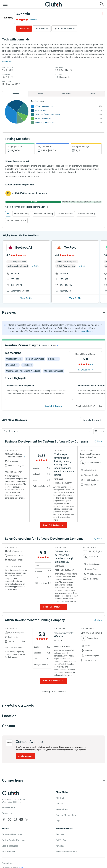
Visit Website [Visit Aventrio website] (42, 28)
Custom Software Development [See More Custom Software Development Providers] (48, 114)
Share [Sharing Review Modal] (99, 441)
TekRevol (71, 248)
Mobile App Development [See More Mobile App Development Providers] (45, 122)
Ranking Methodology (66, 815)
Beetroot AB (24, 248)
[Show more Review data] (54, 525)
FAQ (58, 821)
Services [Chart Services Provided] (15, 94)
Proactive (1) (12, 365)
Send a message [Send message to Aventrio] (25, 756)
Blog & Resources (10, 846)
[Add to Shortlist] (103, 13)
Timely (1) (27, 365)
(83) (73, 256)
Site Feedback (8, 808)
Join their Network (66, 28)
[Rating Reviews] (22, 20)
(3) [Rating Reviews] (92, 364)
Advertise (60, 846)
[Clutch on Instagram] (15, 819)
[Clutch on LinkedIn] (27, 819)
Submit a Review (91, 420)
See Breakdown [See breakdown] (84, 370)
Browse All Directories (12, 834)
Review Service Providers (13, 840)
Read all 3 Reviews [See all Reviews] (53, 406)
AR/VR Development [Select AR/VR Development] (16, 220)
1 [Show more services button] (24, 457)
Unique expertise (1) (54, 371)
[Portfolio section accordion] (53, 706)
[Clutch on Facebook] (4, 819)
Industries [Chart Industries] (66, 94)
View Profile (26, 298)
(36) (24, 256)
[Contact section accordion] (53, 726)
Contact (23, 28)
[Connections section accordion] (53, 780)
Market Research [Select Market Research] (65, 214)
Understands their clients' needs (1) (23, 371)
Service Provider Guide (66, 852)
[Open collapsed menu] (5, 4)
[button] (47, 431)
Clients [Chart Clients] (92, 94)
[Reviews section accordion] (53, 312)
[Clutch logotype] (11, 793)
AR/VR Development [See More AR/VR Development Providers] (43, 118)
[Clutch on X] (10, 819)
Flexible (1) (53, 359)
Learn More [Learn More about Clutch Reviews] (85, 331)
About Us (60, 798)
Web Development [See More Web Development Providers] (42, 110)
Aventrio (23, 14)
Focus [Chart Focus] (41, 94)
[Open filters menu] (99, 431)
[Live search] (102, 4)
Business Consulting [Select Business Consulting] (43, 214)
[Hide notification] (101, 325)
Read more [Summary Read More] (7, 62)
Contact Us (7, 813)
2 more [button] (35, 266)
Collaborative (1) (14, 359)
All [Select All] (8, 214)
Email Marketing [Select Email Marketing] (22, 214)
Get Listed (60, 834)
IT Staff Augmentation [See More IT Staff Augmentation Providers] (44, 106)
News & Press (62, 809)
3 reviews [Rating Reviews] (33, 20)
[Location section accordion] (53, 716)
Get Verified (61, 840)
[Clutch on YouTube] (21, 819)
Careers (59, 804)
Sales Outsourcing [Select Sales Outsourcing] (86, 214)
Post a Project (8, 852)
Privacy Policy (8, 863)
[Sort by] (47, 431)
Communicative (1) (35, 359)
